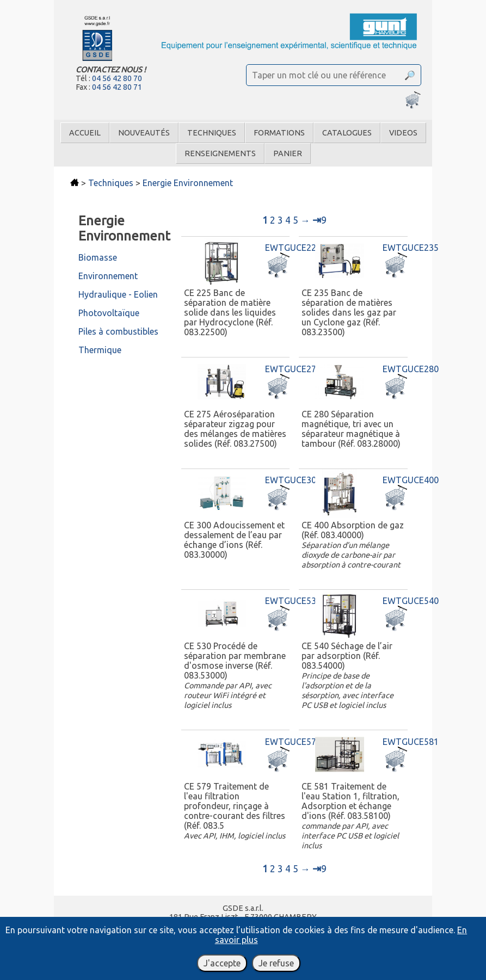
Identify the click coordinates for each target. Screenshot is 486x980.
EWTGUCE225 (293, 248)
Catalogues (347, 133)
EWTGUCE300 (293, 480)
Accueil (85, 133)
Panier (288, 153)
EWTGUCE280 (411, 369)
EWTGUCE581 (411, 742)
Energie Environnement (188, 183)
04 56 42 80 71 (117, 87)
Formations (279, 133)
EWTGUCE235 (411, 248)
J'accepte (222, 963)
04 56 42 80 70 (117, 78)
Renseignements (220, 153)
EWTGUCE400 (411, 480)
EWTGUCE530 (293, 601)
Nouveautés (144, 133)
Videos (403, 133)
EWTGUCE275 (293, 369)
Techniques (212, 133)
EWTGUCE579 (293, 742)
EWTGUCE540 (411, 601)
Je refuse (276, 963)
